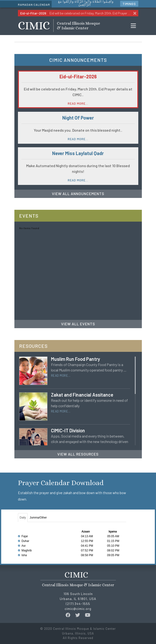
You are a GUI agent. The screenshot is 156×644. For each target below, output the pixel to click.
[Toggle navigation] (133, 26)
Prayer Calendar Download (61, 483)
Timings (129, 4)
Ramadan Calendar (34, 4)
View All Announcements (78, 194)
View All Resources (78, 454)
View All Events (78, 324)
